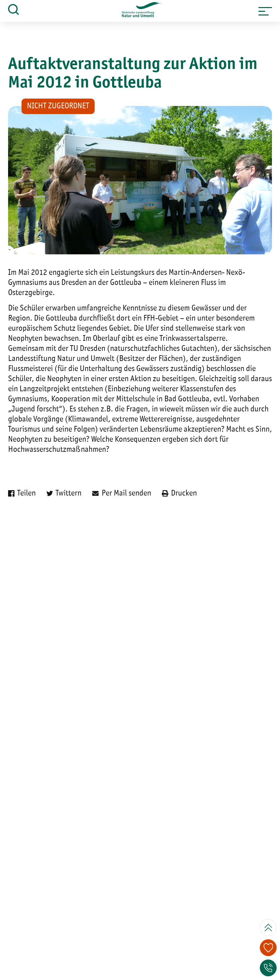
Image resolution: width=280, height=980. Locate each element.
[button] (265, 11)
